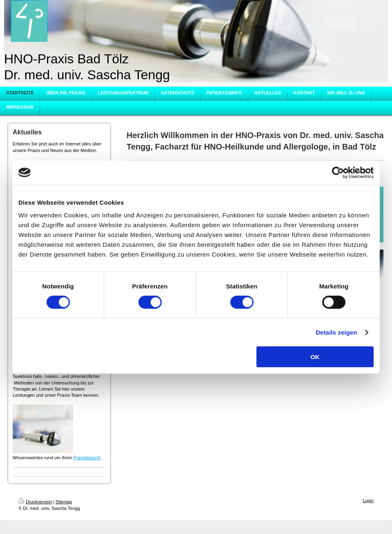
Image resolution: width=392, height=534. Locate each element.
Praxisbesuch (87, 458)
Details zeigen (336, 332)
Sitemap (64, 502)
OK (315, 357)
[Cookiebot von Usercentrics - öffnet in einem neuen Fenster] (338, 172)
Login (368, 500)
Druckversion (35, 502)
